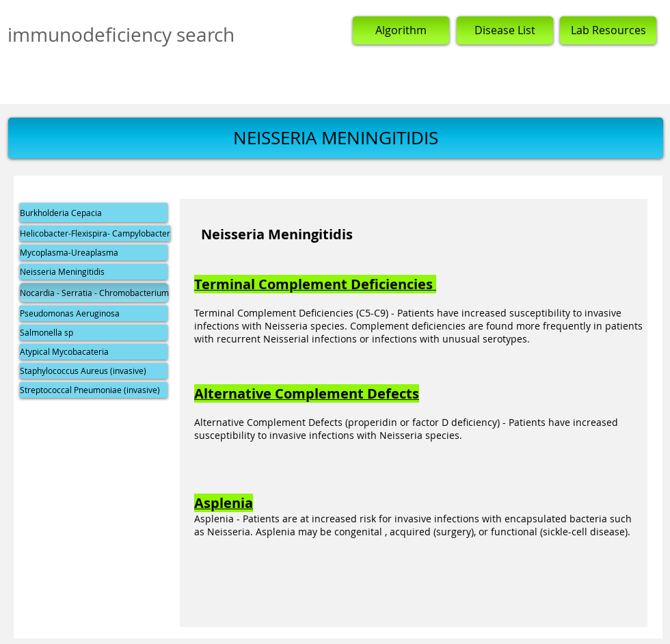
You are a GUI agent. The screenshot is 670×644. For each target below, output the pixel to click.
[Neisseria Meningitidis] (94, 272)
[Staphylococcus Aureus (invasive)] (94, 371)
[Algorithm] (401, 30)
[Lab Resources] (608, 30)
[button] (336, 138)
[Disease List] (505, 30)
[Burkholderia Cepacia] (94, 213)
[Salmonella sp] (94, 333)
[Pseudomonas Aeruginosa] (94, 313)
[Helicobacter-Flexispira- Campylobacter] (95, 233)
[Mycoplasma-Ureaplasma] (94, 253)
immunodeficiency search (121, 35)
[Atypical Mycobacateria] (94, 352)
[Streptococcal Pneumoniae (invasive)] (94, 390)
